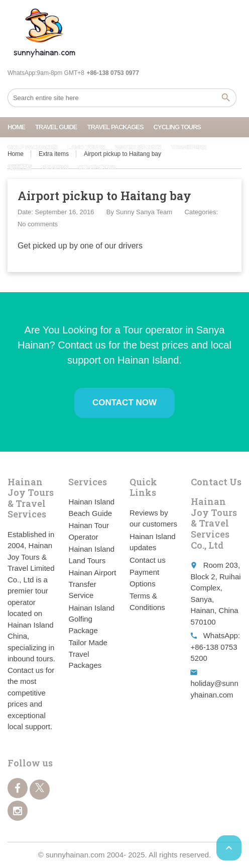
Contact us (97, 167)
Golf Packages (32, 147)
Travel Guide (56, 127)
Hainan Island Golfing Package (91, 619)
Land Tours (86, 147)
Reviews (55, 167)
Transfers (188, 147)
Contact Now (125, 403)
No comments (38, 224)
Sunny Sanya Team (144, 212)
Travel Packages (115, 127)
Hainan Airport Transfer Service (92, 584)
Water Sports (138, 147)
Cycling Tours (177, 127)
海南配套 (20, 167)
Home (16, 127)
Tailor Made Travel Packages (88, 654)
